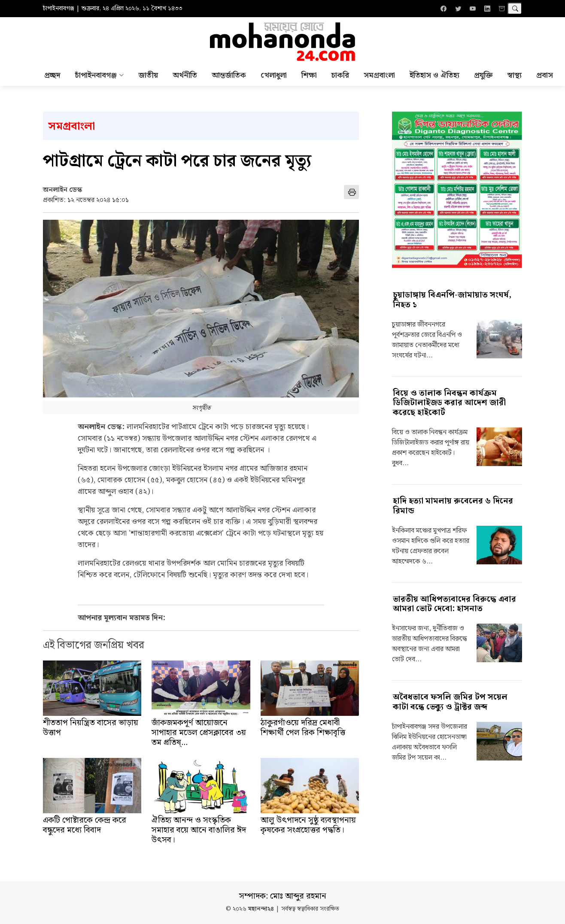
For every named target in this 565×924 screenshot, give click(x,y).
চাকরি (340, 75)
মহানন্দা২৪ (261, 909)
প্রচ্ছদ (52, 75)
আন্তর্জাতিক (229, 75)
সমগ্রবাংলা (379, 75)
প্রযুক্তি (483, 75)
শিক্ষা (309, 75)
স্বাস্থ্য (515, 75)
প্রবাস (545, 75)
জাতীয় (148, 75)
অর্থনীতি (185, 75)
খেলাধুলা (274, 75)
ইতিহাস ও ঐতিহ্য (434, 75)
